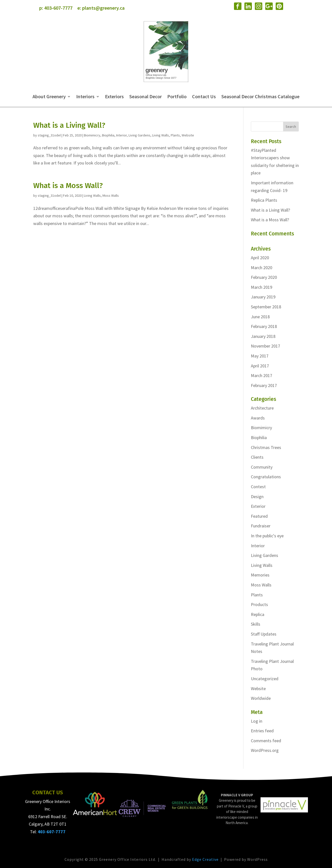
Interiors (85, 96)
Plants (175, 135)
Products (259, 604)
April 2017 (260, 366)
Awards (258, 418)
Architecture (262, 408)
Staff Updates (264, 634)
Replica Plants (264, 200)
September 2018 (266, 307)
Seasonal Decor (146, 96)
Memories (260, 575)
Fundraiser (261, 526)
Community (262, 467)
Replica (258, 614)
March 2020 (262, 268)
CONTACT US (48, 792)
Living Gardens (139, 135)
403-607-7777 (58, 8)
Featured (259, 516)
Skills (256, 624)
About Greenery (49, 96)
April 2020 (260, 258)
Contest (258, 487)
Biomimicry (92, 135)
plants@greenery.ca (103, 8)
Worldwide (261, 698)
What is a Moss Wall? (68, 186)
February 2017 (264, 385)
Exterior (258, 506)
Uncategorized (265, 679)
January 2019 (263, 297)
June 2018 (260, 317)
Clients (257, 457)
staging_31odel (49, 135)
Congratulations (266, 477)
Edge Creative (205, 859)
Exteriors (114, 96)
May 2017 (260, 356)
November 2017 (266, 346)
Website (188, 135)
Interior (121, 135)
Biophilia (108, 135)
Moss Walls (111, 195)
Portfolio (177, 96)
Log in (257, 721)
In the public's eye (267, 536)
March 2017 (262, 375)
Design (257, 497)
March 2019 (262, 287)
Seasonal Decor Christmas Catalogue (260, 96)
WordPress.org (265, 750)
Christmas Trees (266, 447)
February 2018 (264, 326)
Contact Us (204, 96)
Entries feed (262, 731)
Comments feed (266, 741)
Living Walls (161, 135)
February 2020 (264, 277)
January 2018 (263, 336)
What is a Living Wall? (69, 125)
